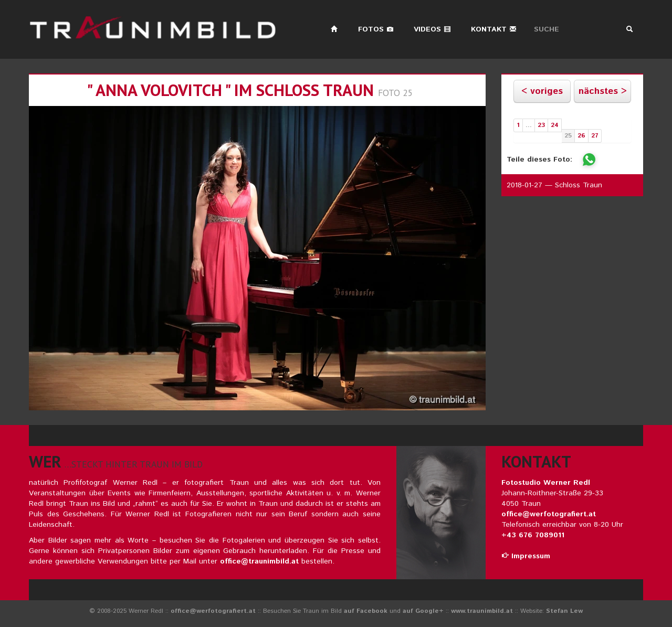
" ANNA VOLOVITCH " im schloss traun (230, 90)
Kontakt (494, 29)
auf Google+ (423, 611)
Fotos (376, 29)
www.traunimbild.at (482, 611)
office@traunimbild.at (259, 561)
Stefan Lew (564, 611)
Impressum (526, 556)
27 (595, 136)
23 (541, 125)
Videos (432, 29)
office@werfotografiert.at (549, 514)
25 (568, 136)
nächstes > (603, 91)
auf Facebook (366, 611)
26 (581, 136)
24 (555, 125)
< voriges (542, 91)
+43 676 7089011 (533, 535)
